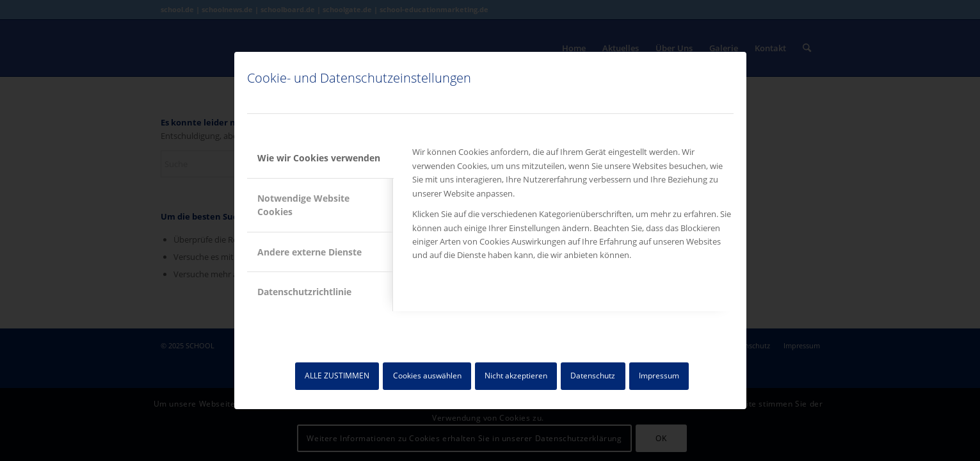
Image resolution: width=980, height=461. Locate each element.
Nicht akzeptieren (516, 376)
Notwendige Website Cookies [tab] (303, 205)
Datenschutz (593, 376)
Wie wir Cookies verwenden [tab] (319, 158)
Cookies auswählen (427, 376)
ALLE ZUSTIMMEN (337, 376)
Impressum (659, 376)
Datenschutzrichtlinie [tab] (304, 292)
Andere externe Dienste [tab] (309, 252)
